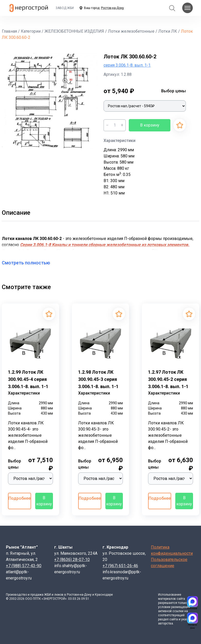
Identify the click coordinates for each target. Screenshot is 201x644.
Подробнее (20, 498)
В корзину (150, 125)
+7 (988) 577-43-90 (24, 566)
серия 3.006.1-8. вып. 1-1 (127, 65)
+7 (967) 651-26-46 (120, 566)
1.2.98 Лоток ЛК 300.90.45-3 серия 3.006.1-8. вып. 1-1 (98, 379)
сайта (181, 599)
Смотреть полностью (29, 263)
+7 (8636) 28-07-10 (72, 560)
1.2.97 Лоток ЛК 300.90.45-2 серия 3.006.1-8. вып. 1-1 (168, 379)
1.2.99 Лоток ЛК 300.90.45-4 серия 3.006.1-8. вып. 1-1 (28, 379)
